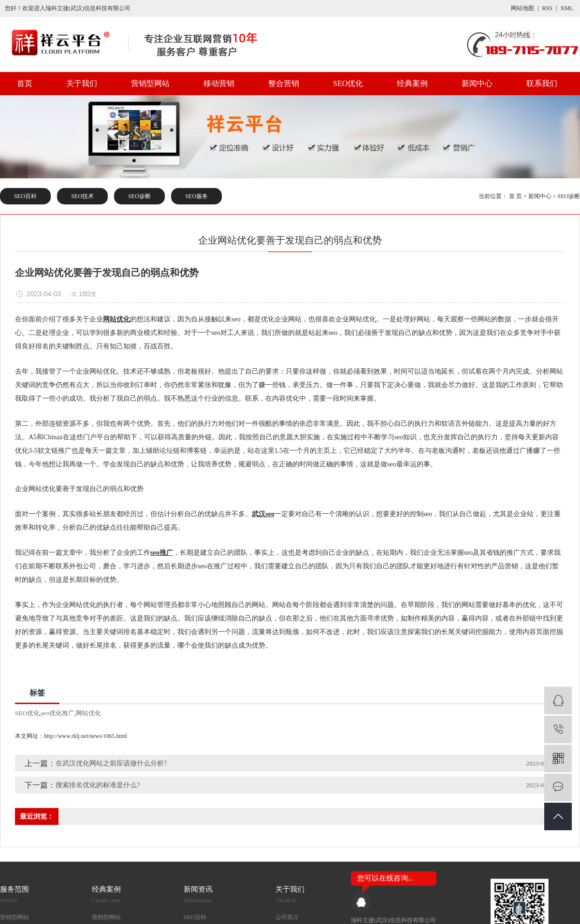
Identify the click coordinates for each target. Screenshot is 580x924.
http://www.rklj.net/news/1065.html (86, 736)
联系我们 (542, 83)
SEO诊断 (139, 196)
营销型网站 (150, 83)
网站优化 (88, 713)
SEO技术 (82, 196)
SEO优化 (348, 83)
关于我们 (82, 83)
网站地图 (522, 8)
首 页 (515, 196)
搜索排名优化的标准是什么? (98, 785)
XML (567, 8)
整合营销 (284, 83)
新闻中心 (477, 83)
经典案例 (412, 83)
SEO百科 (25, 196)
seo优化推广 (58, 713)
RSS (547, 8)
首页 (25, 83)
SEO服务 (196, 196)
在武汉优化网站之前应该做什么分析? (111, 763)
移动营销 (219, 83)
